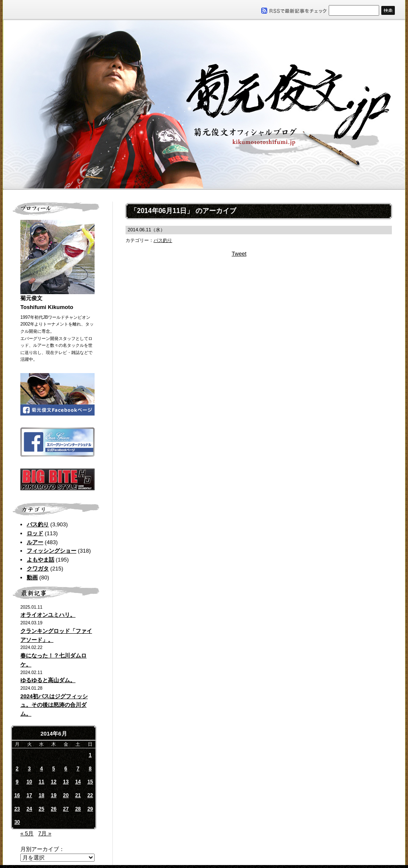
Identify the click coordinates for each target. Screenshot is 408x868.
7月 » (45, 833)
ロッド (35, 533)
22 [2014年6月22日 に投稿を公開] (90, 795)
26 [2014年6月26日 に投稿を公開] (54, 809)
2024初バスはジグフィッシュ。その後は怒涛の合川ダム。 (54, 705)
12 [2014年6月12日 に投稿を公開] (54, 782)
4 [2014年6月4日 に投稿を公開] (41, 769)
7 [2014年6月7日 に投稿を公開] (78, 769)
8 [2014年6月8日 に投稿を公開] (90, 769)
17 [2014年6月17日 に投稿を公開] (29, 795)
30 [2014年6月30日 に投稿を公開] (17, 822)
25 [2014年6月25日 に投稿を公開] (41, 809)
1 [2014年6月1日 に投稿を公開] (90, 755)
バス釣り (38, 524)
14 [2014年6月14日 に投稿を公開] (78, 782)
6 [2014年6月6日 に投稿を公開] (66, 769)
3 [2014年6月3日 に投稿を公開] (29, 769)
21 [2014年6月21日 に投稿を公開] (78, 795)
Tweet (239, 254)
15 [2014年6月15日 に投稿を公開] (90, 782)
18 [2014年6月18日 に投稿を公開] (41, 795)
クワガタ (38, 569)
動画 (32, 577)
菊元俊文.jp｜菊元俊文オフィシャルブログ (204, 105)
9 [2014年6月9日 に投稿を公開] (17, 782)
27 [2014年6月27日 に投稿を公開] (66, 809)
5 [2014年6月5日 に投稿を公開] (54, 769)
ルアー (35, 542)
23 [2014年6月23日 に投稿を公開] (17, 809)
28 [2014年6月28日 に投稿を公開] (78, 809)
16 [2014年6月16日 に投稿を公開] (17, 795)
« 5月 (27, 833)
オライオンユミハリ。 (48, 615)
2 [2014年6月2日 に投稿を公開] (17, 769)
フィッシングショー (52, 551)
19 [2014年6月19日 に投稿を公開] (54, 795)
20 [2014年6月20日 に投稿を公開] (66, 795)
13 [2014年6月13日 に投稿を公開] (66, 782)
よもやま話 (41, 560)
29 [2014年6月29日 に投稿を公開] (90, 809)
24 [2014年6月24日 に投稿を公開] (29, 809)
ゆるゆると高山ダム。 (48, 680)
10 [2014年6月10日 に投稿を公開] (29, 782)
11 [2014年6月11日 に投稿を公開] (41, 782)
